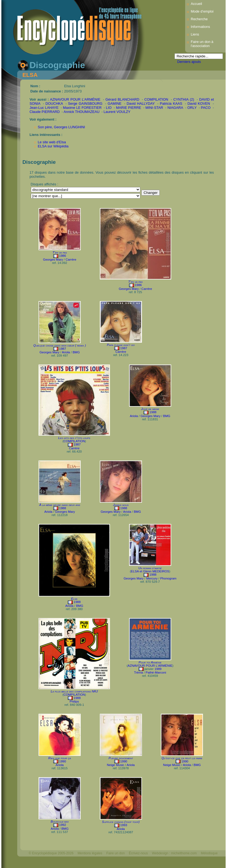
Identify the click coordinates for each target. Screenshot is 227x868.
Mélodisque (209, 853)
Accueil (196, 4)
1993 (124, 825)
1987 (63, 349)
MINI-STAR (154, 108)
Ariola (66, 352)
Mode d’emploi (202, 11)
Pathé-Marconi (156, 672)
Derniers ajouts (189, 62)
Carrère (71, 260)
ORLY (192, 108)
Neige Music (116, 765)
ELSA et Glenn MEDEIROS (150, 571)
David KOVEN (199, 104)
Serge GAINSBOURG (85, 104)
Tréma (139, 672)
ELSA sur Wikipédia (53, 146)
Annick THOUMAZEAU (81, 112)
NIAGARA (175, 108)
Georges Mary (53, 260)
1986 (63, 256)
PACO (206, 108)
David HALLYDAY (141, 104)
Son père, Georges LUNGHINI (61, 127)
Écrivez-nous (138, 853)
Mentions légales (90, 853)
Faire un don (116, 853)
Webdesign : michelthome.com (174, 853)
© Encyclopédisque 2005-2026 (51, 853)
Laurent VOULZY (117, 112)
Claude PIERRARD (45, 112)
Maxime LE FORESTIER (82, 108)
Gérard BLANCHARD (123, 99)
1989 (158, 669)
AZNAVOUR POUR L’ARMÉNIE (75, 99)
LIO (109, 108)
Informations (200, 27)
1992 (63, 825)
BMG (76, 352)
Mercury (152, 578)
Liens (195, 34)
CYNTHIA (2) (184, 99)
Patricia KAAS (171, 104)
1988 (153, 412)
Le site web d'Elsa (52, 142)
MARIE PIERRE (129, 108)
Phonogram (168, 578)
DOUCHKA (54, 104)
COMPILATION (156, 99)
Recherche (199, 19)
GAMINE (115, 104)
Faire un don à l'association (202, 44)
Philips (74, 701)
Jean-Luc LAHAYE (44, 108)
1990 (63, 761)
